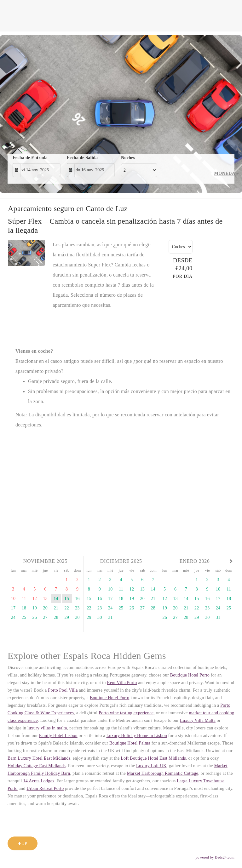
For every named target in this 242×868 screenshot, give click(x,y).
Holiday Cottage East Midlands (37, 766)
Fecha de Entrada (30, 158)
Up (23, 844)
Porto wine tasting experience (126, 713)
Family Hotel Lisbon (58, 736)
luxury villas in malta (47, 728)
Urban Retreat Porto (45, 788)
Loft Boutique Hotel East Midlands (153, 758)
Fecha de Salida (82, 158)
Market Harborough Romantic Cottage (163, 773)
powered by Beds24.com (215, 857)
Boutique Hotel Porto (190, 675)
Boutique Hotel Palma (130, 743)
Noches (128, 158)
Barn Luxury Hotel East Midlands (39, 758)
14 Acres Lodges (39, 781)
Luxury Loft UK (151, 766)
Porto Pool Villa (63, 690)
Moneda (227, 173)
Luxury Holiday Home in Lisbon (136, 736)
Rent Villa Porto (122, 683)
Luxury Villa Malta (198, 720)
